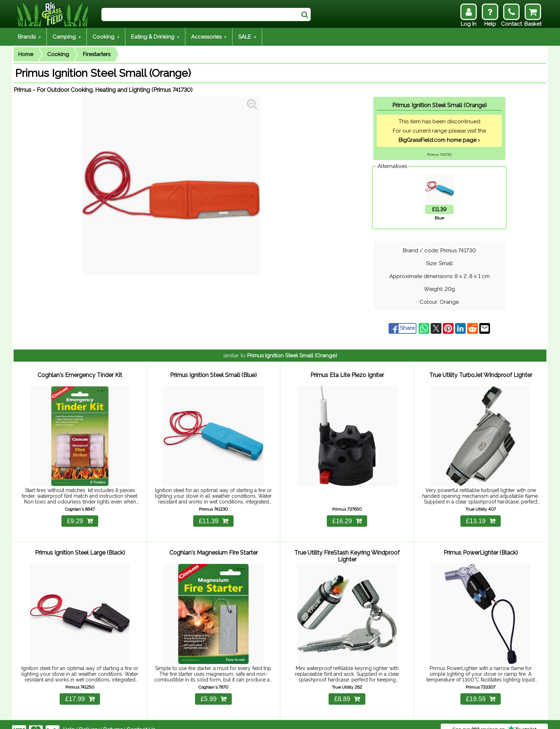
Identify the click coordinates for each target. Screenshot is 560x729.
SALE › (247, 37)
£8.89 (347, 688)
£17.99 (80, 688)
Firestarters (97, 54)
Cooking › (106, 37)
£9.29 (80, 516)
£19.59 (480, 688)
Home (26, 54)
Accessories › (209, 37)
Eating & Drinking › (155, 37)
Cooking (58, 54)
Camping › (67, 37)
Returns (113, 719)
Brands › (29, 37)
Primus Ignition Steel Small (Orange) (292, 356)
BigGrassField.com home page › (439, 140)
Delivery (89, 719)
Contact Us (141, 719)
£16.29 (347, 516)
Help (69, 719)
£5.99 (213, 688)
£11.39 (213, 516)
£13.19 (480, 516)
